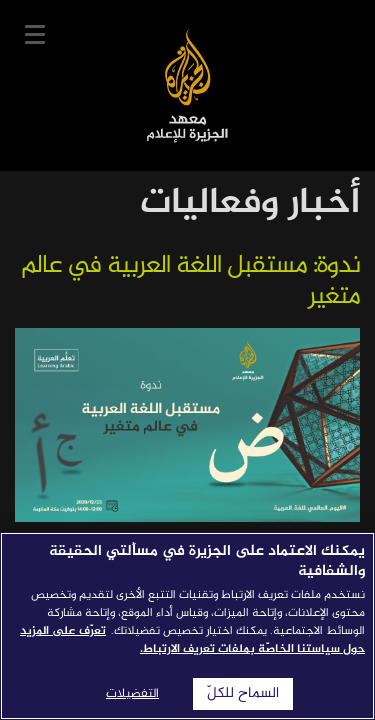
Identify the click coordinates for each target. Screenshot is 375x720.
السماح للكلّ (243, 694)
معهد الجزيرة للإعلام (187, 85)
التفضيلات (132, 694)
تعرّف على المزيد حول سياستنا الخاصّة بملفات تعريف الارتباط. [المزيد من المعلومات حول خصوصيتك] (192, 640)
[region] (187, 626)
